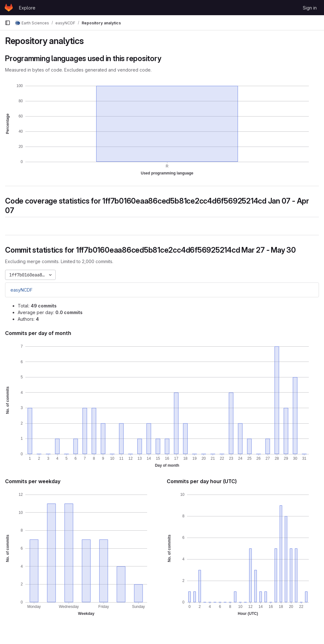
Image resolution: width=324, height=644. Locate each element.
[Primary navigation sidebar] (8, 23)
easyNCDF (22, 290)
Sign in (310, 8)
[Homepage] (9, 8)
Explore (27, 8)
